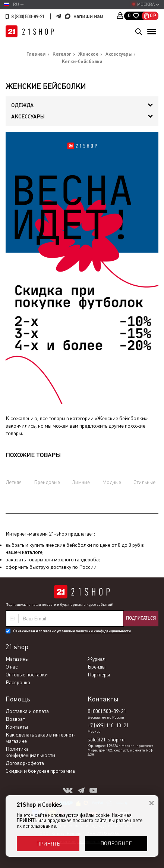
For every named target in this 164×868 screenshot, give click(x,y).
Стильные (144, 482)
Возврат (15, 719)
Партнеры (99, 675)
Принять (48, 844)
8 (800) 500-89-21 (28, 17)
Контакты (17, 727)
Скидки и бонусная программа (40, 771)
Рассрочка (18, 682)
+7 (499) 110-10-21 (108, 725)
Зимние (81, 482)
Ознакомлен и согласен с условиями (72, 631)
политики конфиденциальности (103, 631)
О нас (12, 667)
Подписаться (141, 618)
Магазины (17, 659)
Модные (112, 482)
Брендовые (47, 482)
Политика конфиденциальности (30, 752)
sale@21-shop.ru (106, 740)
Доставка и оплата (27, 711)
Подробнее (116, 843)
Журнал (97, 659)
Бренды (97, 667)
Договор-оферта (25, 763)
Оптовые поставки (27, 675)
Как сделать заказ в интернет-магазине (41, 738)
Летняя (14, 482)
